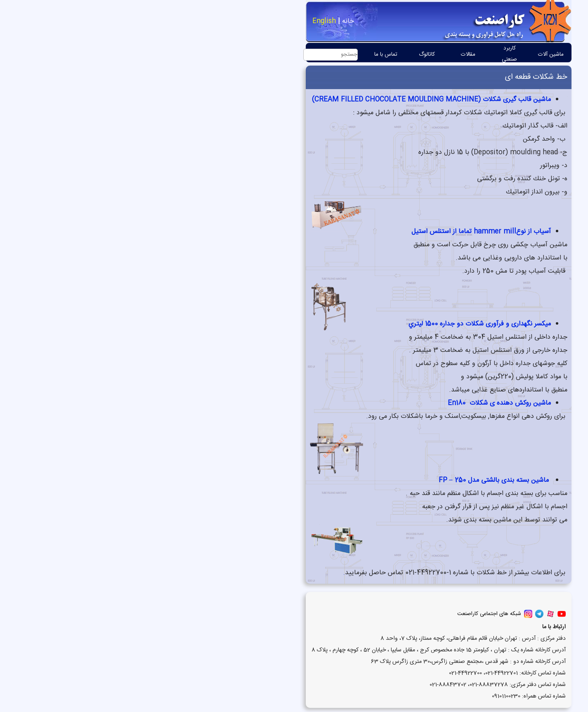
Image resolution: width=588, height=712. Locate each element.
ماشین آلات (406, 54)
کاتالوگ (282, 54)
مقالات (324, 54)
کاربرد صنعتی (365, 54)
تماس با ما (241, 54)
